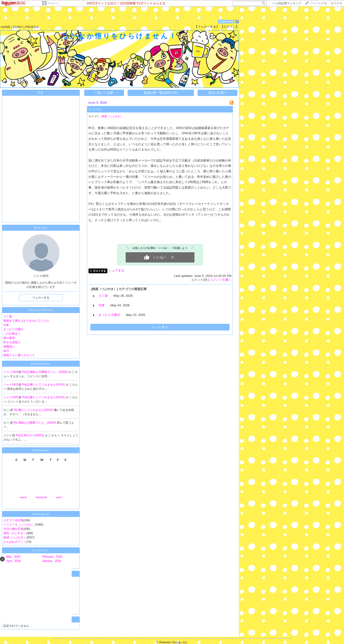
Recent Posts (41, 310)
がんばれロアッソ (15, 542)
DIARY (18, 27)
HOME (6, 27)
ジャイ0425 (11, 372)
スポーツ (53, 3)
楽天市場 (336, 3)
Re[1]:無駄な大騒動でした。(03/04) (45, 372)
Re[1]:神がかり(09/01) (30, 435)
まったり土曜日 (13, 329)
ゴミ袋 (8, 316)
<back (23, 497)
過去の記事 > (218, 93)
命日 (6, 351)
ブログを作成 (318, 3)
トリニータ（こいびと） (19, 525)
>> (287, 3)
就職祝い (9, 347)
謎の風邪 (9, 338)
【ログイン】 (230, 27)
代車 (6, 325)
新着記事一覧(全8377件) (161, 93)
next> (59, 497)
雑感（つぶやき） (15, 538)
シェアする (116, 271)
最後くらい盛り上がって (19, 355)
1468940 (226, 22)
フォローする (41, 298)
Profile (41, 228)
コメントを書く (221, 280)
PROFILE (32, 27)
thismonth (41, 497)
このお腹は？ (12, 334)
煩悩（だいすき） (15, 533)
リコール (95, 109)
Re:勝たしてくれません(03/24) (34, 410)
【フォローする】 (207, 27)
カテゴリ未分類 (13, 520)
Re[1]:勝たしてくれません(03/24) (44, 385)
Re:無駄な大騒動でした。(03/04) (35, 423)
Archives (41, 550)
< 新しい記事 (104, 93)
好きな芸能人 (12, 342)
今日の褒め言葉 (13, 529)
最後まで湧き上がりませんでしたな (26, 321)
